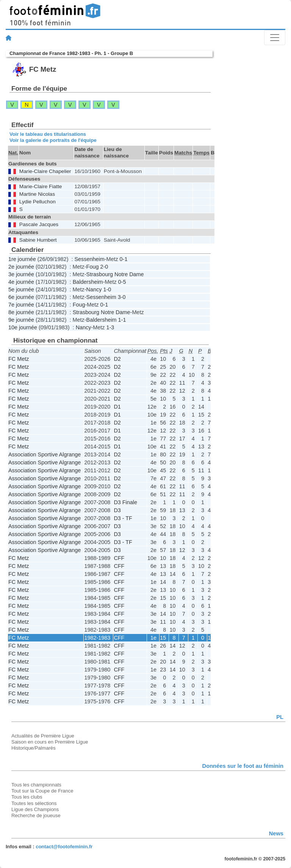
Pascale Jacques (39, 224)
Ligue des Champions (35, 809)
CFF (119, 558)
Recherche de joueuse (36, 815)
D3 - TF (123, 518)
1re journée (22, 259)
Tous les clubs (27, 797)
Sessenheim (89, 259)
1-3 (110, 327)
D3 (117, 510)
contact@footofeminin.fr (64, 847)
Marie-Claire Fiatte (41, 186)
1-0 (107, 289)
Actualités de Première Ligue (43, 736)
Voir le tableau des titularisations (48, 134)
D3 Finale (125, 502)
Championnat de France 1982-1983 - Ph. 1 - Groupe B (71, 53)
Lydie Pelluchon (38, 202)
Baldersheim (88, 282)
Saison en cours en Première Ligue (50, 742)
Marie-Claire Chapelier (45, 171)
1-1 (122, 320)
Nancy (94, 289)
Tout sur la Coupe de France (42, 791)
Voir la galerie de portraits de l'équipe (53, 140)
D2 (117, 359)
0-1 (124, 259)
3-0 (122, 297)
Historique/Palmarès (34, 748)
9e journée (21, 320)
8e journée (21, 312)
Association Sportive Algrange (45, 454)
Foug (93, 267)
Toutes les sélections (34, 803)
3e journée (21, 274)
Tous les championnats (36, 785)
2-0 (104, 267)
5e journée (21, 289)
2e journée (21, 267)
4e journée (21, 282)
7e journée (21, 305)
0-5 (122, 282)
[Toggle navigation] (275, 38)
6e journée (21, 297)
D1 (117, 407)
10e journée (23, 327)
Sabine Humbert (38, 240)
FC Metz (19, 359)
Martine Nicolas (37, 194)
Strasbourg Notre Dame (115, 274)
